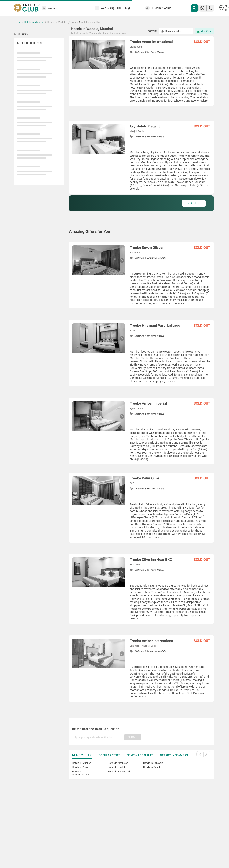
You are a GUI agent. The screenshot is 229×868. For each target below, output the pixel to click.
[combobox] (66, 8)
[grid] (141, 372)
